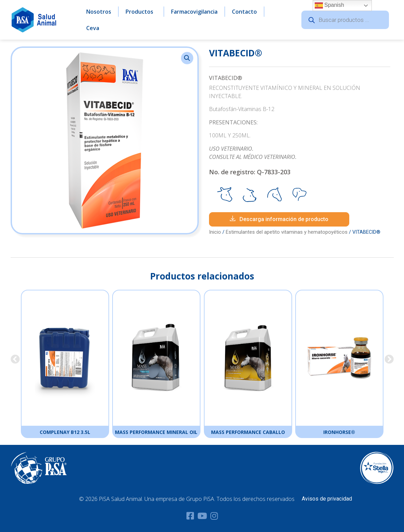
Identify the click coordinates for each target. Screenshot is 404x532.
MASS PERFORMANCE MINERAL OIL (156, 432)
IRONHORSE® (339, 432)
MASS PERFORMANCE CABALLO (248, 432)
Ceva (93, 28)
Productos (141, 12)
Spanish (329, 5)
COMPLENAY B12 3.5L (65, 432)
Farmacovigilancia (194, 12)
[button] (187, 58)
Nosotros (99, 12)
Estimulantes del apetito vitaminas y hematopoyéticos (287, 232)
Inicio (215, 232)
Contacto (244, 12)
